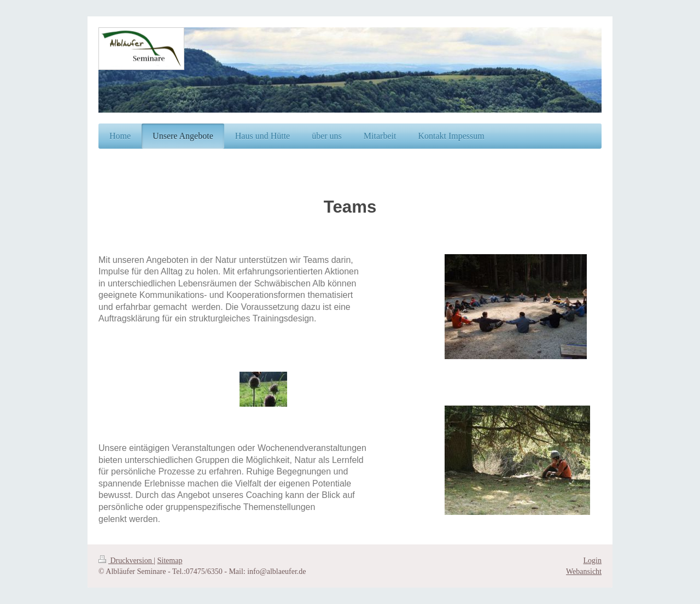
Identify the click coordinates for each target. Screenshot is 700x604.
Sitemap (170, 561)
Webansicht (584, 571)
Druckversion (126, 561)
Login (593, 561)
